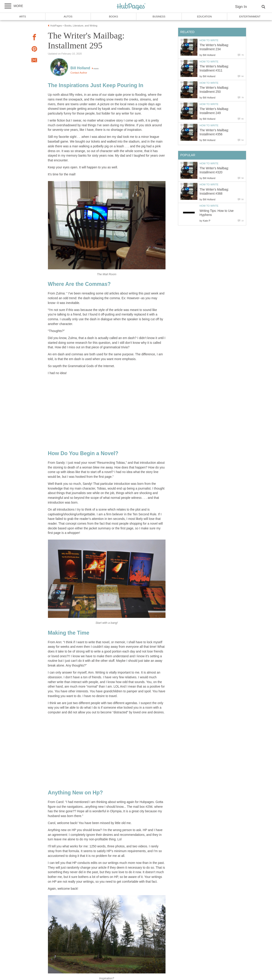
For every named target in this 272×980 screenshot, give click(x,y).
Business (159, 17)
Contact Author (79, 73)
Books (114, 17)
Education (204, 17)
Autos (68, 17)
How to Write (209, 40)
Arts (23, 17)
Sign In (241, 7)
